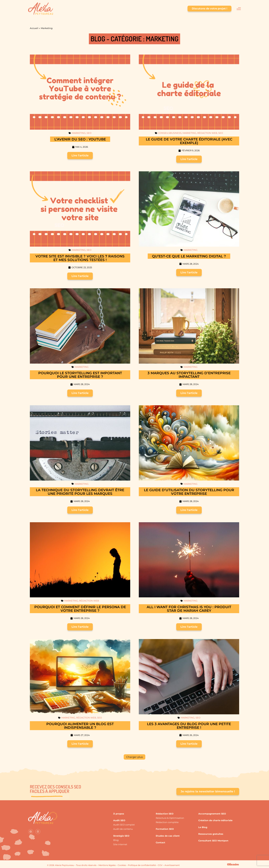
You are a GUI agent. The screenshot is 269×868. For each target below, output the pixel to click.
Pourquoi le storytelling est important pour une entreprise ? (80, 375)
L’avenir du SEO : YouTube (80, 139)
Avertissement (172, 865)
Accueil (34, 28)
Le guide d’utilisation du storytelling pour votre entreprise (189, 492)
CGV (160, 865)
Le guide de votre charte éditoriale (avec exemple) (189, 141)
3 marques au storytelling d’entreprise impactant (189, 375)
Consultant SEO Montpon (213, 841)
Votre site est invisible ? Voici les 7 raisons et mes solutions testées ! (80, 258)
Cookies (122, 865)
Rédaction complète (167, 822)
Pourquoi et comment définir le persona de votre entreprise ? (80, 609)
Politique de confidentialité (142, 865)
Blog (116, 840)
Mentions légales (107, 865)
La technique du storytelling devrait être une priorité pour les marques (80, 492)
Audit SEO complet (124, 825)
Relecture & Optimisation (170, 818)
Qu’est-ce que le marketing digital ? (189, 256)
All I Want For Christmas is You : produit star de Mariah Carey (189, 609)
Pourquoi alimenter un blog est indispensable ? (80, 726)
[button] (134, 757)
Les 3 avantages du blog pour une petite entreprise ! (189, 726)
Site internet (120, 844)
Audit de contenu (123, 829)
